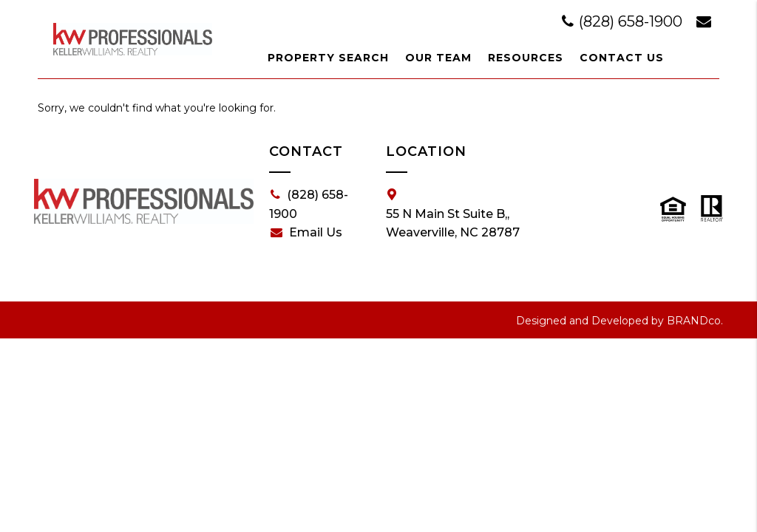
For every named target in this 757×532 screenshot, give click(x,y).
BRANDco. (695, 321)
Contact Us (622, 58)
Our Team (438, 58)
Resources (526, 58)
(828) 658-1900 (624, 21)
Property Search (328, 58)
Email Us (306, 233)
